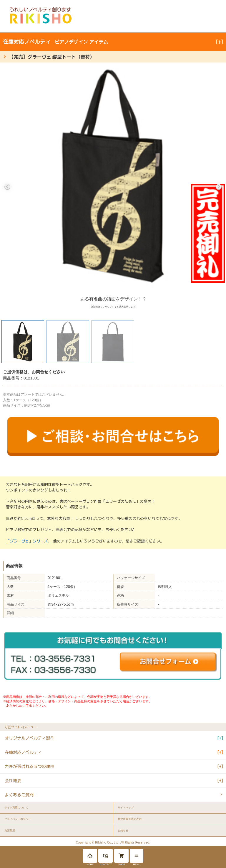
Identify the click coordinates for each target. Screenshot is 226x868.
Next (219, 187)
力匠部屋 (10, 831)
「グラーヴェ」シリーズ (27, 541)
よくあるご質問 (19, 795)
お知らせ (123, 831)
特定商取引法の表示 (130, 819)
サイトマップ (126, 808)
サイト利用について (16, 808)
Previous (7, 187)
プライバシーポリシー (18, 819)
